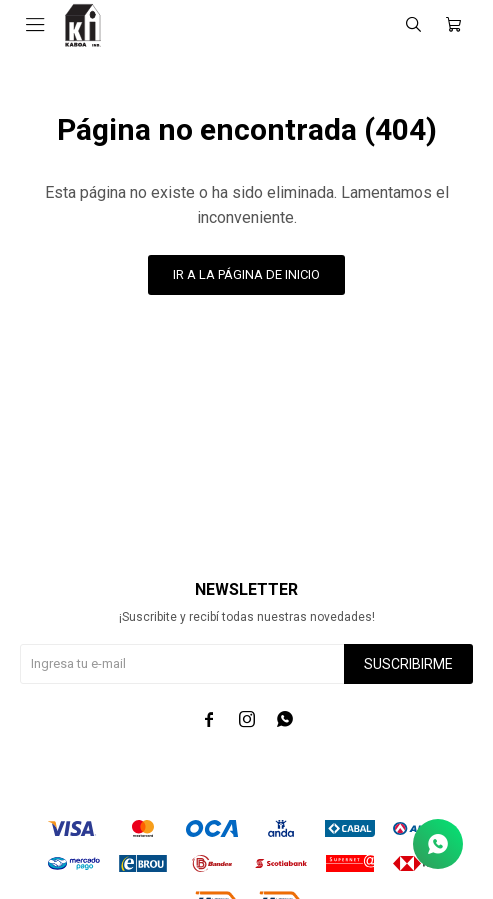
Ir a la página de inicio (246, 274)
